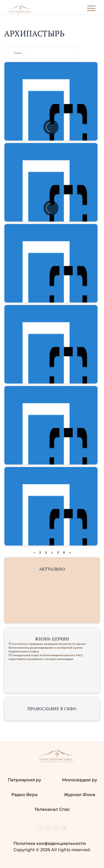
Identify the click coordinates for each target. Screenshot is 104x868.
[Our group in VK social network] (40, 829)
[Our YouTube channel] (57, 829)
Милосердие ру (80, 780)
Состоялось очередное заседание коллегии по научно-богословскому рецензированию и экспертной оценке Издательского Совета (47, 648)
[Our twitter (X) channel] (49, 829)
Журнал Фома (80, 795)
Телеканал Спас (52, 809)
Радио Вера (24, 795)
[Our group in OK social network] (64, 829)
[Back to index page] (20, 13)
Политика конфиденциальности (50, 843)
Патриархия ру (24, 780)
